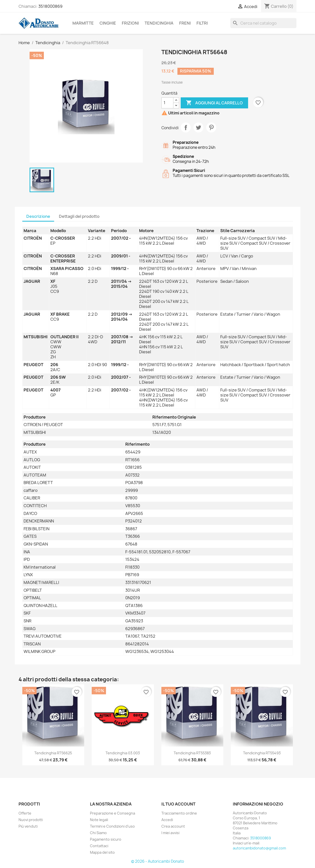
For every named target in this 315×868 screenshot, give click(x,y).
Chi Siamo (98, 833)
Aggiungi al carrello (214, 103)
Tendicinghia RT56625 (53, 753)
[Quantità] (167, 103)
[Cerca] (263, 23)
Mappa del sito (102, 852)
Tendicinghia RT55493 (262, 753)
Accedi (167, 820)
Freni (185, 23)
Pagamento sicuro (106, 839)
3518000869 (50, 6)
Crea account (173, 826)
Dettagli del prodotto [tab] (79, 216)
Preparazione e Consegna (113, 813)
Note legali (99, 820)
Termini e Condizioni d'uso (112, 826)
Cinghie (108, 23)
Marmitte (83, 23)
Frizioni (130, 23)
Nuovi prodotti (31, 820)
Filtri (202, 23)
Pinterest (211, 127)
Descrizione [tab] (38, 216)
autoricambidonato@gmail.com (259, 848)
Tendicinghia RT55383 (192, 753)
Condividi (186, 127)
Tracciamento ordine (179, 813)
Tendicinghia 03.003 (123, 753)
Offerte (25, 813)
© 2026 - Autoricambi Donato (157, 861)
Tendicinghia (159, 23)
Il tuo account (178, 804)
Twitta (198, 127)
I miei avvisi (170, 833)
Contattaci (99, 846)
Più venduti (28, 826)
